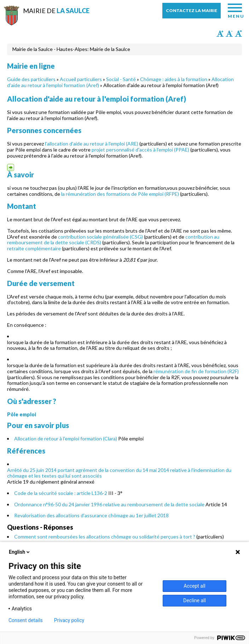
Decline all (195, 600)
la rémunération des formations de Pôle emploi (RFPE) (120, 194)
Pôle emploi (22, 414)
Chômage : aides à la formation (174, 79)
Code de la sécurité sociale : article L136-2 (61, 493)
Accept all (195, 586)
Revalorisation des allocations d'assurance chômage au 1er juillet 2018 (91, 515)
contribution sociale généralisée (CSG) (100, 237)
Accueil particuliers (81, 79)
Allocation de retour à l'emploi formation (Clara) (66, 438)
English (20, 552)
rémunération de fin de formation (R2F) (196, 371)
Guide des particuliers (31, 79)
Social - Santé (121, 79)
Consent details (26, 620)
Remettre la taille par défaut (238, 34)
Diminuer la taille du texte (229, 34)
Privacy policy (69, 620)
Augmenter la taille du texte (220, 34)
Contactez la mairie (192, 10)
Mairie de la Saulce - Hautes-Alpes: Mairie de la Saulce (71, 49)
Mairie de (56, 11)
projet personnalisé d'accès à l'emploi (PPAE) (140, 150)
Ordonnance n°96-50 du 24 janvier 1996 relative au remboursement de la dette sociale (109, 504)
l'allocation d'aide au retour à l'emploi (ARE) (92, 144)
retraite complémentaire (34, 248)
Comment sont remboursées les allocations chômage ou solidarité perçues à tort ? (105, 537)
